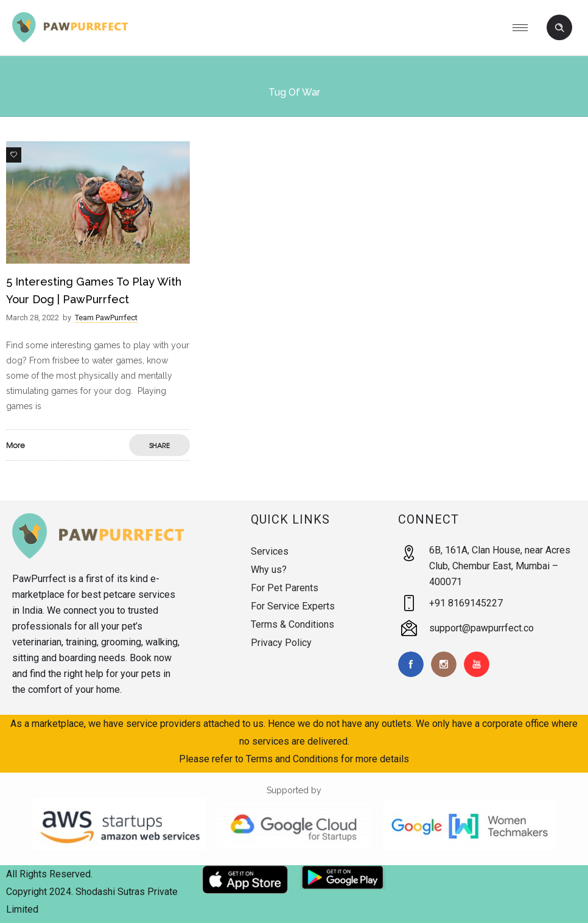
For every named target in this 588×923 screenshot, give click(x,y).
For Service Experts (293, 606)
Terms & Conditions (292, 624)
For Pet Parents (285, 588)
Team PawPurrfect (106, 318)
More (16, 445)
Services (270, 551)
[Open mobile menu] (525, 27)
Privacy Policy (281, 643)
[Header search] (559, 28)
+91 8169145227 (466, 603)
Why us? (269, 570)
